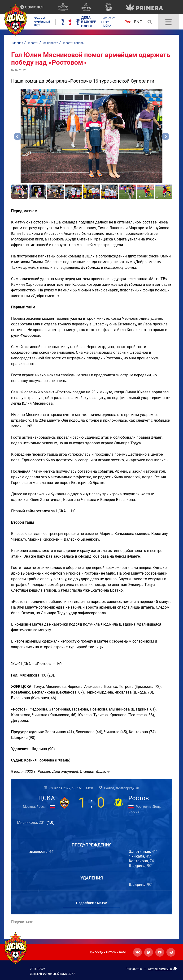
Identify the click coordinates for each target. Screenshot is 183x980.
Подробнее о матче (92, 903)
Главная (17, 43)
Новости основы (73, 43)
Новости (33, 43)
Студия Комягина (160, 969)
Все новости (50, 43)
